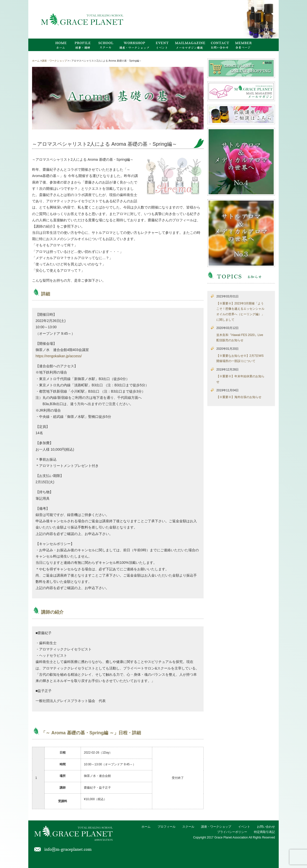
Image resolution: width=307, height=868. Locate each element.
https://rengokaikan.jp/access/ (59, 356)
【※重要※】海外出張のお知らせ (239, 397)
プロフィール (167, 827)
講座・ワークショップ (216, 827)
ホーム (146, 827)
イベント (244, 827)
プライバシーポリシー (232, 832)
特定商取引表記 (264, 832)
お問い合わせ (266, 827)
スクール (188, 827)
